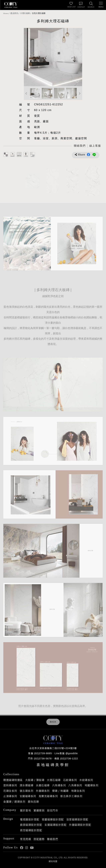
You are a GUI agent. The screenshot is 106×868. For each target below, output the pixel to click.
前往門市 (52, 810)
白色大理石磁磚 (39, 13)
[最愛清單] (71, 5)
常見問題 (25, 839)
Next (80, 93)
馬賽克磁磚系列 (48, 796)
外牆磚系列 (43, 791)
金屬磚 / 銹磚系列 (14, 802)
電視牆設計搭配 (30, 819)
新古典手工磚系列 (71, 796)
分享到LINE (94, 155)
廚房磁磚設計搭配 (31, 825)
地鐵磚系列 (92, 785)
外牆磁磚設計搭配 (80, 825)
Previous (26, 93)
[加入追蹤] (77, 81)
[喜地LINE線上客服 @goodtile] (95, 146)
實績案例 (39, 810)
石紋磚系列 (70, 780)
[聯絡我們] (81, 5)
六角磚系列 (59, 785)
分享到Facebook (88, 155)
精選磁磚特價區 (13, 780)
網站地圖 (53, 861)
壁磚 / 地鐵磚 (60, 791)
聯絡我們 (52, 839)
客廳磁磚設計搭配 (53, 819)
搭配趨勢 (39, 839)
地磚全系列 (78, 791)
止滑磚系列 (10, 796)
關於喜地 (25, 810)
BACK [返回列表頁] (53, 722)
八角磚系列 (75, 785)
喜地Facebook (22, 848)
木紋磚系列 (86, 780)
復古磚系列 (27, 791)
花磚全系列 (10, 791)
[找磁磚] (91, 5)
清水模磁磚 (27, 785)
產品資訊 (14, 13)
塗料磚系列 (10, 785)
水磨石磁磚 (43, 785)
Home (6, 13)
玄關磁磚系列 (28, 796)
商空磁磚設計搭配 (31, 830)
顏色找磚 (33, 802)
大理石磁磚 (25, 13)
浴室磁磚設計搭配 (77, 819)
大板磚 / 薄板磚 (35, 780)
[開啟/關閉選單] (101, 5)
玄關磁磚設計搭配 (55, 825)
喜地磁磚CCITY (11, 5)
